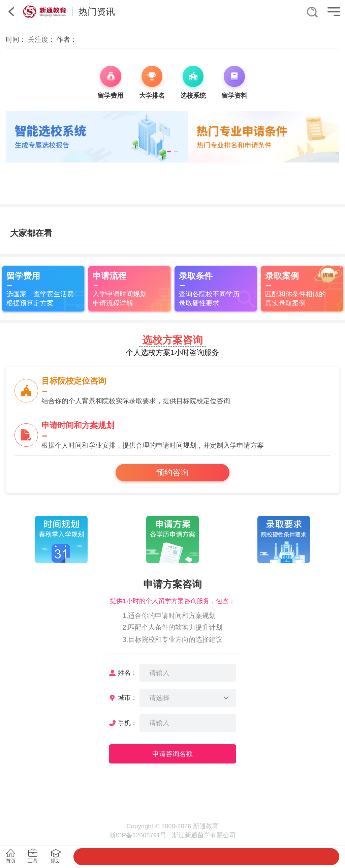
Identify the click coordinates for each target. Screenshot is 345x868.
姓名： (128, 673)
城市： (128, 698)
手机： (128, 723)
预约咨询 (172, 473)
